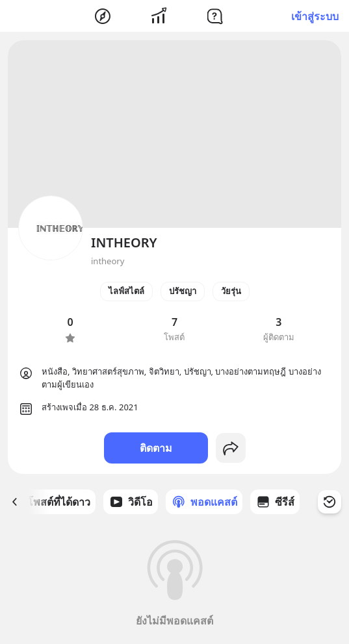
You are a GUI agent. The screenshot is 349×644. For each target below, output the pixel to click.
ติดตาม (156, 448)
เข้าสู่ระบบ (315, 16)
